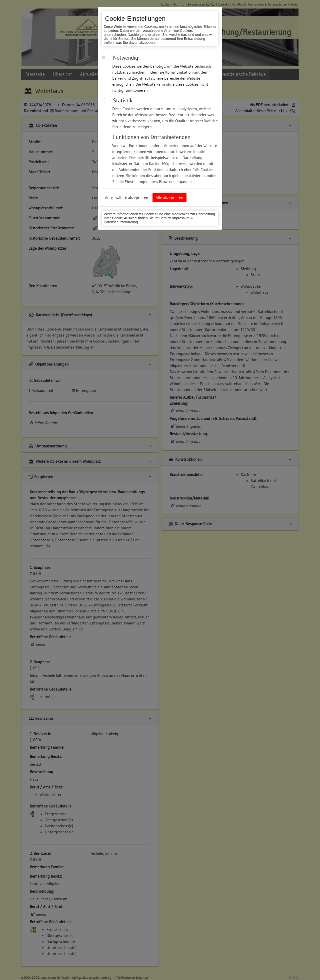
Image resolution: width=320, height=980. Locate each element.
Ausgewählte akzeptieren (127, 198)
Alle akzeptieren (169, 198)
